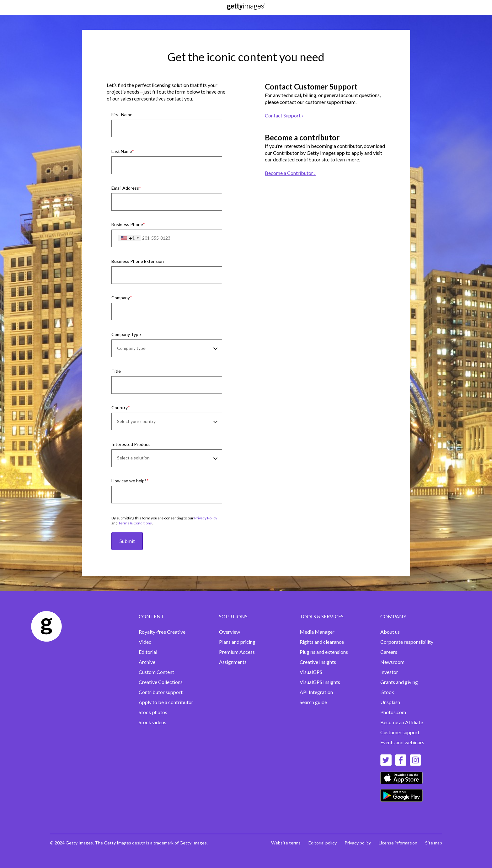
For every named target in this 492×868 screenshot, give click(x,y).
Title (116, 371)
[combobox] (129, 238)
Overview (230, 632)
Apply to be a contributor (166, 702)
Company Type (126, 334)
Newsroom (392, 662)
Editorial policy (323, 843)
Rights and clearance (322, 642)
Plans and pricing (237, 642)
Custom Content (156, 672)
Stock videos (152, 722)
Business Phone (127, 224)
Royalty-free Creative (162, 632)
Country (120, 407)
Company (121, 298)
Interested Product (131, 444)
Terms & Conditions (135, 523)
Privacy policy (358, 843)
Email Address (125, 188)
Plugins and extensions (324, 652)
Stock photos (153, 712)
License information (398, 843)
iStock (387, 692)
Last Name (122, 151)
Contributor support (161, 692)
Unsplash (390, 702)
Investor (389, 672)
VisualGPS (311, 672)
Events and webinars (402, 742)
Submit (127, 541)
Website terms (286, 843)
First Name (122, 114)
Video (145, 642)
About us (390, 632)
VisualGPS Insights (320, 682)
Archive (147, 662)
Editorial (148, 652)
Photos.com (393, 712)
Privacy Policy (206, 518)
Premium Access (237, 652)
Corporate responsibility (407, 642)
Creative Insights (318, 662)
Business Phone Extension (138, 261)
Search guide (313, 702)
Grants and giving (399, 682)
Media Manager (317, 632)
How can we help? (129, 481)
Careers (389, 652)
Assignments (233, 662)
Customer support (400, 732)
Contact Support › (284, 115)
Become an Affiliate (402, 722)
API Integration (316, 692)
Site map (434, 843)
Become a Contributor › (290, 173)
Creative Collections (161, 682)
